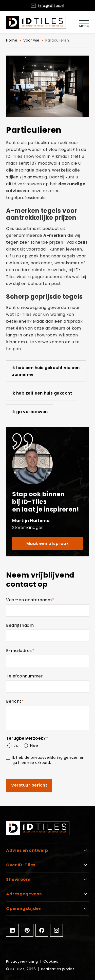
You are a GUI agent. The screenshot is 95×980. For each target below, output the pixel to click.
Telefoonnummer (24, 676)
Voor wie (31, 40)
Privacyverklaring (22, 961)
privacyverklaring (47, 757)
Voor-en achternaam (39, 600)
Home (12, 40)
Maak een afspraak (48, 544)
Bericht (24, 702)
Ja (16, 745)
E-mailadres (29, 651)
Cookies (51, 961)
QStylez (67, 969)
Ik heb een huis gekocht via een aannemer (46, 371)
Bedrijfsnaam (20, 625)
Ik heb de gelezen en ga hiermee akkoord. (49, 760)
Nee (34, 745)
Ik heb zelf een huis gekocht (42, 393)
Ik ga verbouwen (30, 412)
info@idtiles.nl (51, 6)
